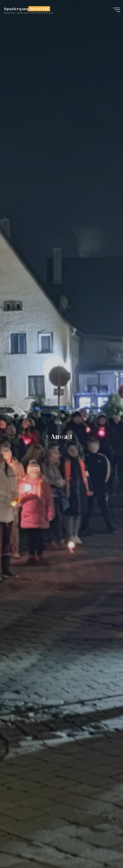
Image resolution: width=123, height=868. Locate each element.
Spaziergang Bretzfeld (26, 9)
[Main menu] (117, 10)
